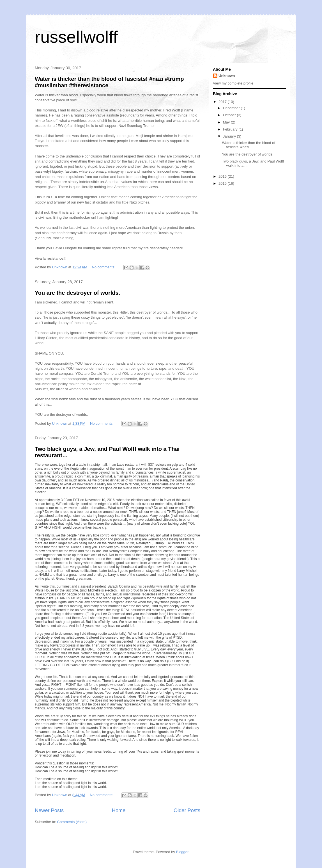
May (227, 122)
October (230, 115)
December (232, 108)
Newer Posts (49, 810)
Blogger (182, 852)
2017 (223, 102)
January (230, 136)
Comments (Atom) (72, 822)
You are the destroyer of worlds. (77, 293)
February (231, 129)
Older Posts (187, 810)
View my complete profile (233, 83)
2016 (223, 176)
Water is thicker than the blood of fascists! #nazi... (249, 145)
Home (119, 810)
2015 (223, 183)
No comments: (104, 267)
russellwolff (76, 37)
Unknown (227, 76)
